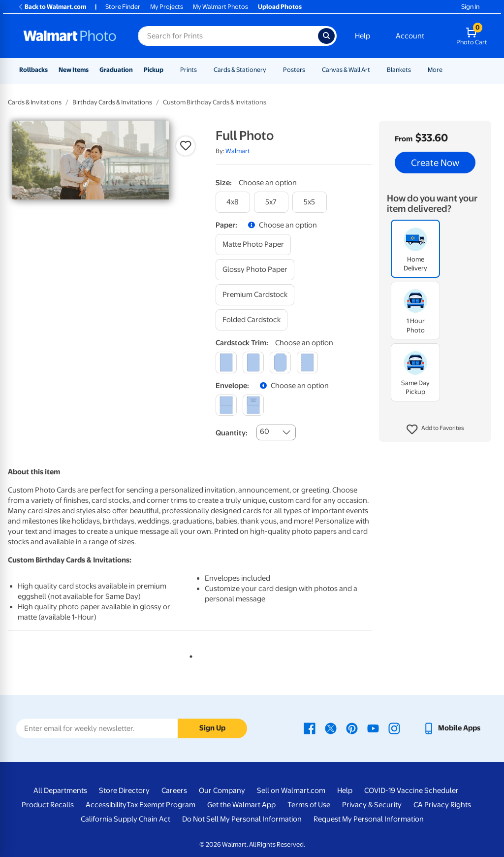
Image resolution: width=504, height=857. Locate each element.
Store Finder (123, 7)
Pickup (154, 70)
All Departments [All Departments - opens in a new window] (60, 791)
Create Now (435, 163)
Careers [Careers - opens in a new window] (174, 791)
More (435, 70)
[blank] (226, 405)
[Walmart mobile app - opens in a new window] (452, 728)
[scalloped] (307, 362)
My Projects (167, 7)
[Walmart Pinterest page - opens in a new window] (352, 728)
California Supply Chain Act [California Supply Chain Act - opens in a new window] (126, 819)
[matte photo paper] (253, 245)
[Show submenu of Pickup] (168, 70)
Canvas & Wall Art (346, 70)
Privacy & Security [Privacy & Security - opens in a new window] (372, 805)
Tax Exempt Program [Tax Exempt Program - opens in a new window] (161, 805)
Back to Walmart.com (52, 7)
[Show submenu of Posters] (310, 70)
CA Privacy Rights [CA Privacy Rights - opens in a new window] (442, 805)
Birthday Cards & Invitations (112, 102)
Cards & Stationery (240, 70)
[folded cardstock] (252, 320)
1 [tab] (189, 655)
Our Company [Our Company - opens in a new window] (222, 791)
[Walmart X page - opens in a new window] (331, 728)
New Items (74, 70)
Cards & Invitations (35, 102)
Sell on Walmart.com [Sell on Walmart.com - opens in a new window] (291, 791)
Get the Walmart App (241, 805)
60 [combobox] (265, 431)
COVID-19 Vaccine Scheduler (411, 791)
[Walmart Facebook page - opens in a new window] (310, 728)
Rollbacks (33, 70)
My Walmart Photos (220, 7)
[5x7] (271, 202)
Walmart (238, 151)
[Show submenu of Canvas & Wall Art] (375, 70)
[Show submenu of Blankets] (415, 70)
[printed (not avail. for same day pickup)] (253, 405)
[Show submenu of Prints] (201, 70)
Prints (189, 70)
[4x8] (233, 202)
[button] (435, 429)
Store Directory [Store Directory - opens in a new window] (124, 791)
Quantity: (232, 433)
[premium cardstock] (255, 295)
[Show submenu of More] (447, 70)
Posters (294, 70)
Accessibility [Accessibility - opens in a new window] (106, 805)
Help (362, 36)
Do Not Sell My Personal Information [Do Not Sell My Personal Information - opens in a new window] (242, 819)
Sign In (470, 7)
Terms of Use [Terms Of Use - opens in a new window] (309, 805)
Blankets (399, 70)
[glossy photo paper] (255, 270)
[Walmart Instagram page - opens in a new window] (394, 728)
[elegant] (280, 362)
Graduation (116, 70)
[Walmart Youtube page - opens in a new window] (373, 728)
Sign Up (212, 728)
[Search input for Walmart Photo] (228, 36)
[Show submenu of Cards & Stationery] (271, 70)
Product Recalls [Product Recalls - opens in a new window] (48, 805)
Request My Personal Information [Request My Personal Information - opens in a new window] (369, 819)
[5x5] (310, 202)
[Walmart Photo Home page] (70, 36)
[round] (253, 362)
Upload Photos (280, 7)
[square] (226, 362)
